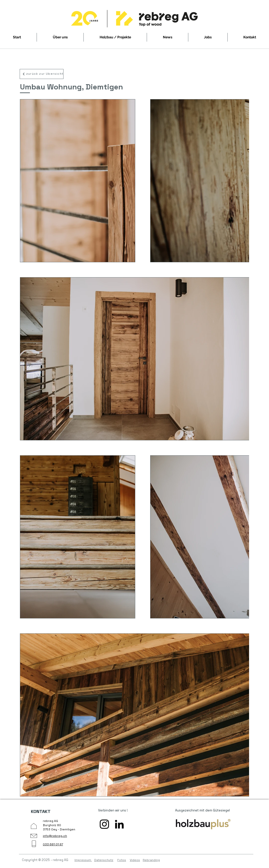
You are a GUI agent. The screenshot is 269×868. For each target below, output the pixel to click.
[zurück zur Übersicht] (42, 74)
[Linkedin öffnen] (119, 824)
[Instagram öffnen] (104, 824)
